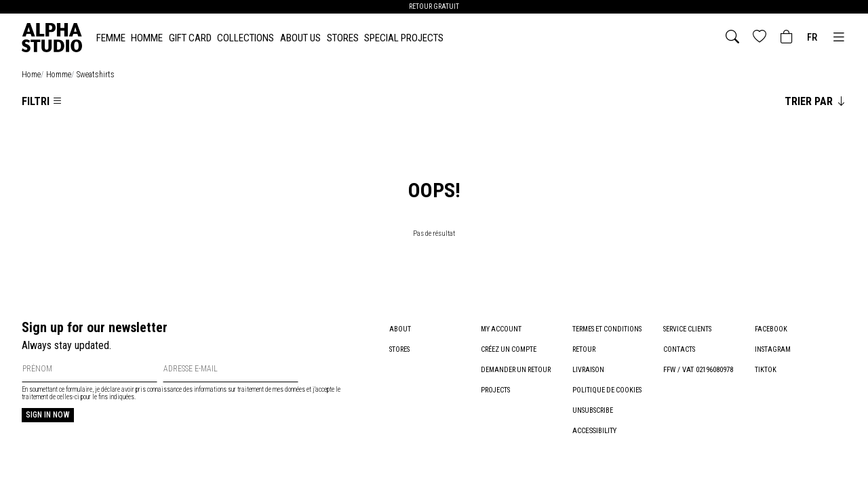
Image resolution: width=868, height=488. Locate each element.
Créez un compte (511, 349)
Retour (585, 349)
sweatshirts (96, 75)
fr (812, 37)
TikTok (766, 370)
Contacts (679, 349)
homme (59, 75)
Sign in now (48, 415)
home (31, 75)
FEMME (111, 38)
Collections (245, 38)
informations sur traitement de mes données (250, 389)
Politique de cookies (609, 390)
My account (502, 329)
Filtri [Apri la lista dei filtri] (42, 101)
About (400, 329)
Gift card (190, 38)
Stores (343, 38)
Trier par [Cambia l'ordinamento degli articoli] (815, 101)
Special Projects (404, 38)
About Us (300, 38)
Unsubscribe (594, 410)
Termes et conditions (610, 329)
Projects (496, 390)
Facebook (771, 329)
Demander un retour (519, 370)
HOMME (147, 38)
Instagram (774, 349)
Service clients (690, 329)
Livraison (589, 370)
